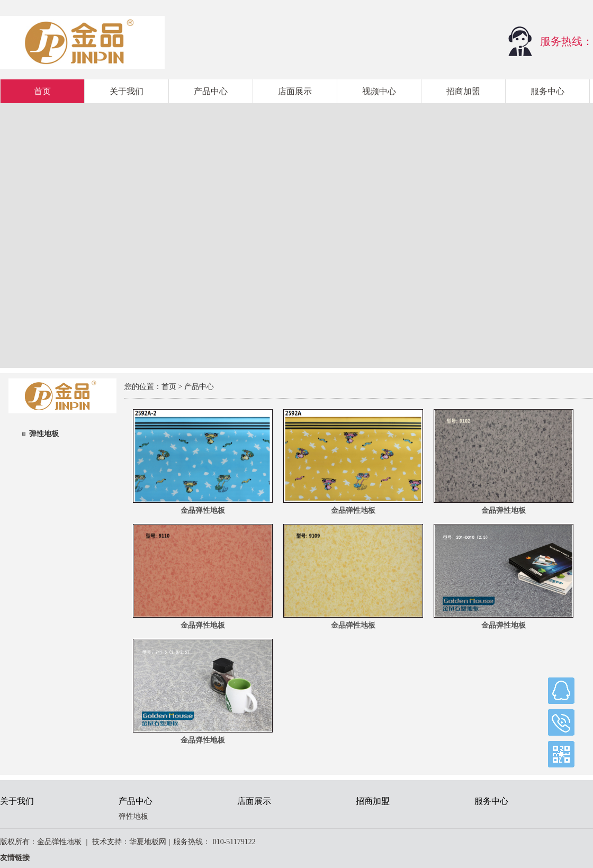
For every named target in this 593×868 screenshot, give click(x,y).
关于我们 (127, 91)
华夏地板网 (148, 842)
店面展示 (295, 91)
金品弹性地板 (203, 510)
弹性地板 (44, 434)
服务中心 (547, 91)
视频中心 (379, 91)
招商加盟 (463, 91)
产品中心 (211, 91)
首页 (42, 91)
